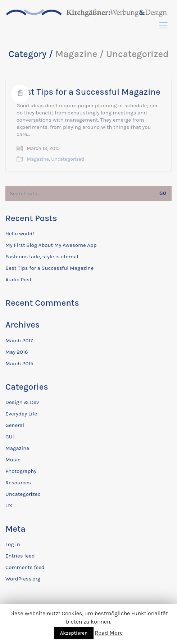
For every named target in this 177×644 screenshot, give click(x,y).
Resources (18, 483)
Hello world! (20, 234)
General (15, 425)
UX (9, 506)
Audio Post (19, 279)
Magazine (38, 159)
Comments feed (25, 567)
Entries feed (20, 556)
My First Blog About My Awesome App (51, 245)
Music (13, 460)
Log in (13, 544)
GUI (10, 437)
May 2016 (17, 352)
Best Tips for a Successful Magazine (88, 92)
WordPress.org (23, 579)
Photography (21, 471)
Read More (109, 633)
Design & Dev (22, 402)
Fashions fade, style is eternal (42, 257)
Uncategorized (68, 159)
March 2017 (19, 340)
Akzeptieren (74, 633)
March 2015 (19, 363)
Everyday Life (21, 414)
